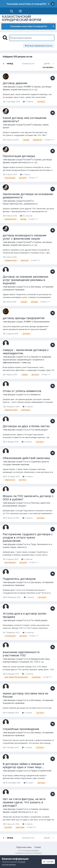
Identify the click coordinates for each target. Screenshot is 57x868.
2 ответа (27, 442)
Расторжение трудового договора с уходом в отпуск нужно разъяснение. (28, 538)
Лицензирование (42, 322)
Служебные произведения (21, 729)
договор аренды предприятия (24, 318)
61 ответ (29, 783)
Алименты (36, 394)
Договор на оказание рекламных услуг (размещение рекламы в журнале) (26, 280)
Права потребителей (41, 771)
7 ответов (28, 674)
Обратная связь (24, 847)
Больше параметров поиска (39, 46)
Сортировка (48, 67)
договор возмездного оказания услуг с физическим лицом (24, 237)
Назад (10, 64)
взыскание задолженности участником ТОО (21, 654)
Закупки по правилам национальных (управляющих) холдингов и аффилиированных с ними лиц (27, 360)
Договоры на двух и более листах (26, 426)
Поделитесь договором (19, 579)
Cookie (38, 847)
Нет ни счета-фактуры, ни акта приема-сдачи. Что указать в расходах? (24, 802)
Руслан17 (28, 125)
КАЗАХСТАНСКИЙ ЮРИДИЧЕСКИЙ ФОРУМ (22, 18)
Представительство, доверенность (20, 204)
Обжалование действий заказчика (26, 458)
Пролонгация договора (19, 156)
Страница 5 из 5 (29, 64)
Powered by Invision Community (29, 853)
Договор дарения (15, 83)
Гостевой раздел (39, 430)
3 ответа (28, 102)
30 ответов (26, 216)
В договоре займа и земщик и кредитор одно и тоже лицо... (23, 766)
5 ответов (27, 559)
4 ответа (25, 174)
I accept (48, 862)
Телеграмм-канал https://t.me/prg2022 (26, 4)
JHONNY (27, 87)
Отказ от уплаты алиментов (22, 391)
